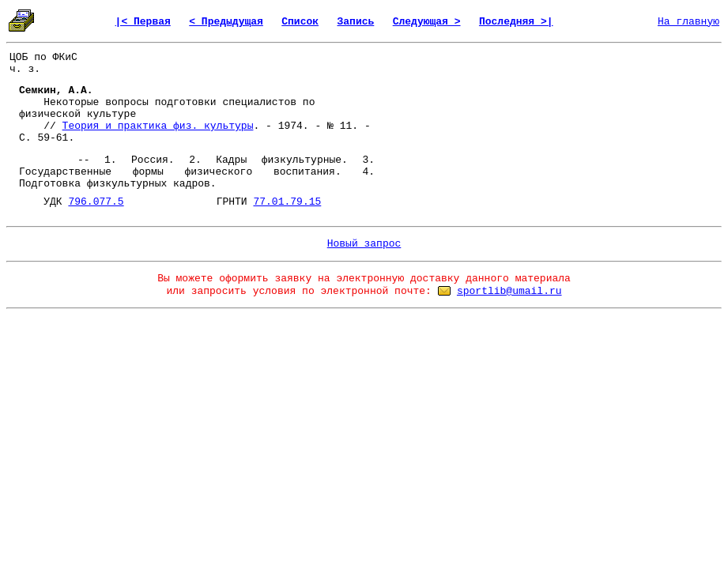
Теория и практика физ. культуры (158, 126)
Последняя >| (516, 22)
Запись (355, 22)
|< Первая (143, 22)
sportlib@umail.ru (509, 291)
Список (300, 22)
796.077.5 (96, 202)
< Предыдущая (226, 22)
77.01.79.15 (287, 202)
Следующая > (427, 22)
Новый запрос (364, 244)
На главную (688, 22)
